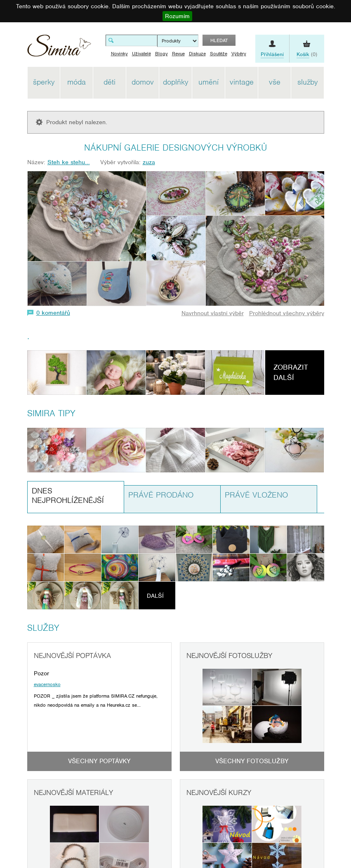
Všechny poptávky (99, 761)
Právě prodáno (161, 495)
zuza (149, 162)
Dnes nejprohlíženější (68, 495)
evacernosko (47, 684)
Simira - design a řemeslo (59, 48)
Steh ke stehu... (69, 162)
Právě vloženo (256, 495)
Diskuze (197, 54)
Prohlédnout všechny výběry (287, 313)
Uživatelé (141, 54)
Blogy (161, 54)
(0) (307, 54)
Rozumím (177, 16)
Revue (178, 54)
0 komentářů (53, 313)
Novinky (119, 54)
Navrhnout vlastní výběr (213, 313)
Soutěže (219, 54)
